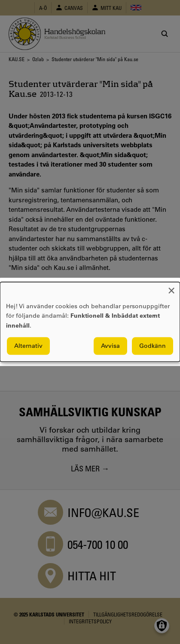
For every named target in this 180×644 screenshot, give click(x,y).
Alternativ (28, 346)
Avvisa (110, 346)
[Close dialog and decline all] (171, 287)
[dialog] (90, 322)
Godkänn (153, 346)
